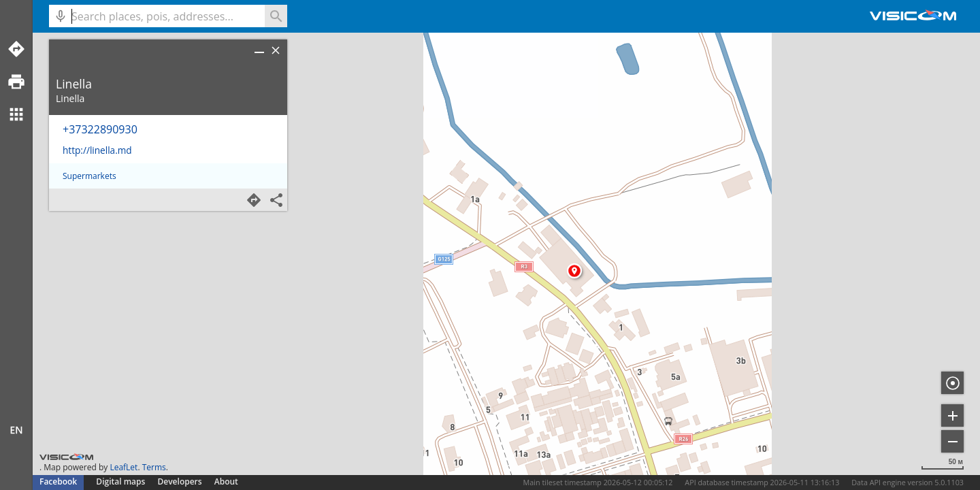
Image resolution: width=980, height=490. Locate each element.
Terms (154, 467)
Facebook (58, 481)
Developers (180, 481)
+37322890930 (100, 129)
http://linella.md (97, 150)
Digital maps (121, 481)
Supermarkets (89, 176)
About (226, 481)
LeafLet (124, 467)
